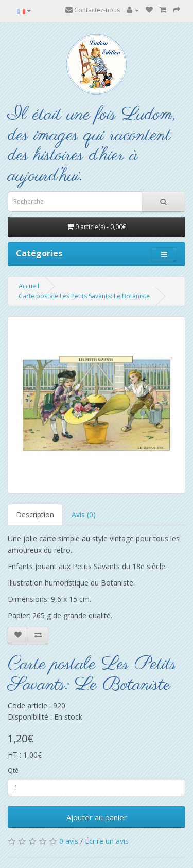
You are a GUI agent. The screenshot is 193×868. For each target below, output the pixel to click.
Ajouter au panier (97, 817)
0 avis (69, 841)
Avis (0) (84, 514)
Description (35, 514)
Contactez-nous (93, 10)
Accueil (29, 286)
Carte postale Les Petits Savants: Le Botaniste (84, 296)
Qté (13, 771)
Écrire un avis (107, 841)
